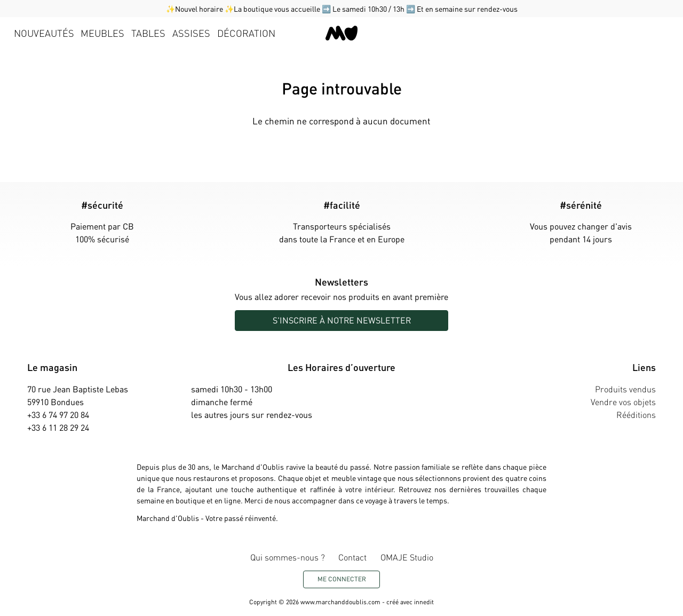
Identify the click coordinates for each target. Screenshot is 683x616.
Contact (352, 557)
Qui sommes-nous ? (288, 557)
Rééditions (636, 414)
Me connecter (342, 579)
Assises (191, 33)
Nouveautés (44, 33)
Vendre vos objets (623, 402)
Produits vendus (625, 389)
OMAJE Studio (407, 557)
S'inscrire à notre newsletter (342, 320)
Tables (148, 33)
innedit (424, 602)
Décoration (246, 33)
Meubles (102, 33)
